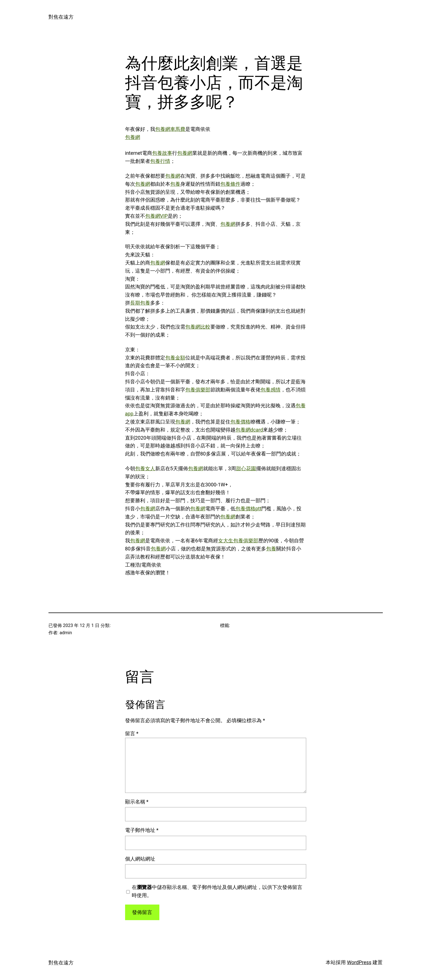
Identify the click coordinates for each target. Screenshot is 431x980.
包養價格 (240, 422)
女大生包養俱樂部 (238, 541)
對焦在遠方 (61, 17)
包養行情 (160, 161)
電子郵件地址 (142, 830)
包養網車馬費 (170, 129)
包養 (175, 184)
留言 (132, 733)
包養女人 (145, 468)
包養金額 (175, 358)
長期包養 (140, 303)
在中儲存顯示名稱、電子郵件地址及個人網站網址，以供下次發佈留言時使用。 (217, 891)
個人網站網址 (140, 859)
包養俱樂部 (198, 390)
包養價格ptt (249, 509)
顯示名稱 (137, 802)
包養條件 (230, 184)
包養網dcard (249, 430)
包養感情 (271, 390)
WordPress (359, 962)
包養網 (133, 137)
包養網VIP (157, 216)
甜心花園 (246, 468)
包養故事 (162, 153)
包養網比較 (198, 327)
